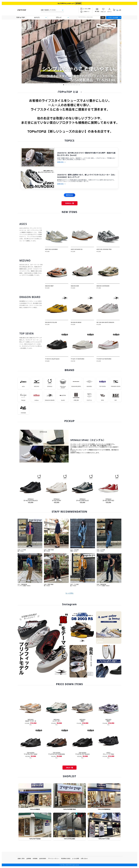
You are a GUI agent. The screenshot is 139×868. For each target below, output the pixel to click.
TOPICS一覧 (69, 203)
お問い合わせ (84, 859)
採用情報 (35, 859)
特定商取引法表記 (66, 859)
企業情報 (29, 859)
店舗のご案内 (21, 859)
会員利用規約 (43, 859)
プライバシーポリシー (54, 859)
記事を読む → (61, 162)
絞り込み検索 (114, 17)
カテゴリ (37, 17)
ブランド (59, 17)
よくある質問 (76, 859)
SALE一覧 (70, 768)
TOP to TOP (20, 17)
